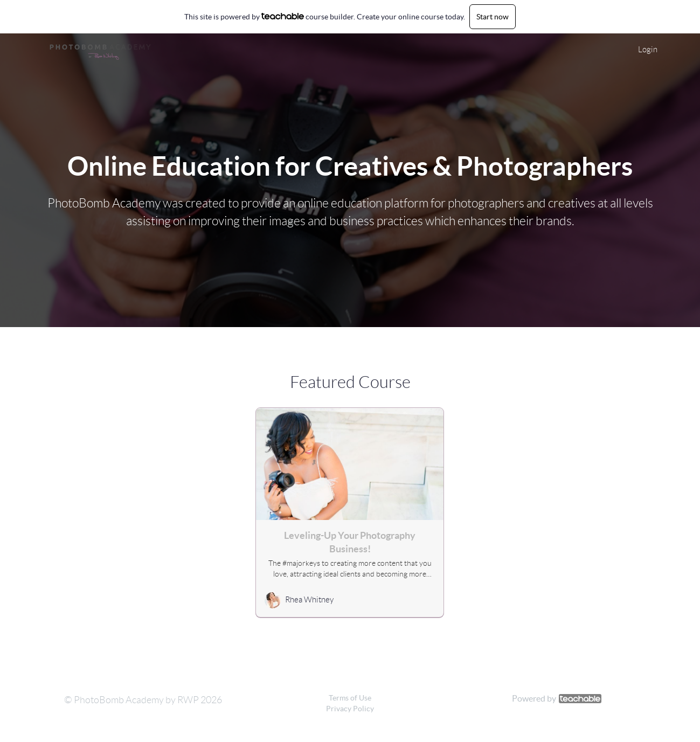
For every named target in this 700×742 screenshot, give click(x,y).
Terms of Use (350, 698)
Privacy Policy (350, 709)
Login (648, 50)
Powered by (557, 698)
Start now (493, 17)
